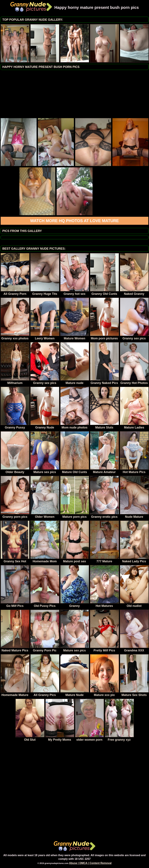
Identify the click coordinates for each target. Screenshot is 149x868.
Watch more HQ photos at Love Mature (75, 221)
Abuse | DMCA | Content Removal (90, 863)
